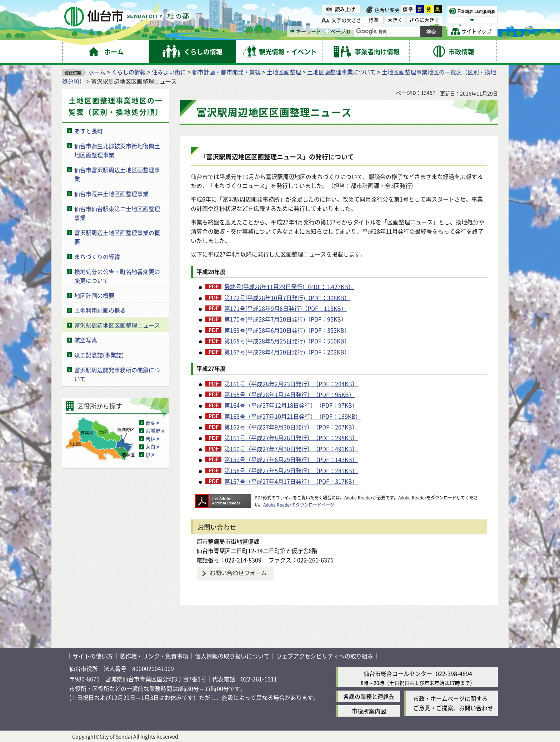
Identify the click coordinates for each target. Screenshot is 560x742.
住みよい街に (169, 72)
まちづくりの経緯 (97, 257)
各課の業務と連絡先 (369, 696)
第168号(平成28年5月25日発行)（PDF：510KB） (287, 341)
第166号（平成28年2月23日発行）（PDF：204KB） (291, 384)
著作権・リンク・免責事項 (154, 656)
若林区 (153, 439)
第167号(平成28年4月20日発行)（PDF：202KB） (287, 352)
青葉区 (153, 423)
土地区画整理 (284, 72)
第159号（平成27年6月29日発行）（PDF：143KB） (291, 459)
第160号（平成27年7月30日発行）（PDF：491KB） (291, 449)
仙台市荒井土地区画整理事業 (111, 194)
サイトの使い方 (93, 656)
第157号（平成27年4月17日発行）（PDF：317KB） (291, 481)
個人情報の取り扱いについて (232, 656)
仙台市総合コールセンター (398, 673)
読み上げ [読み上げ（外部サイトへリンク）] (345, 9)
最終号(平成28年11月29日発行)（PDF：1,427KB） (289, 287)
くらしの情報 (129, 72)
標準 (408, 9)
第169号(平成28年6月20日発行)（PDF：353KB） (287, 330)
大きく (395, 20)
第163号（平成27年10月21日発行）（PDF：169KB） (293, 416)
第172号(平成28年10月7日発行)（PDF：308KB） (287, 298)
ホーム (97, 72)
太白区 (153, 447)
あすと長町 (89, 131)
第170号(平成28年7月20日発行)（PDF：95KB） (286, 319)
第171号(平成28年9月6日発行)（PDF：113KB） (286, 308)
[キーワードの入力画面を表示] (293, 31)
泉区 (150, 455)
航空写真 (86, 340)
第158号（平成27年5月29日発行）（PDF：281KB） (291, 470)
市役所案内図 (369, 711)
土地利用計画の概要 (100, 310)
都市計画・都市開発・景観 (226, 72)
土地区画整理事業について (341, 72)
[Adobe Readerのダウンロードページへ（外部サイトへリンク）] (223, 497)
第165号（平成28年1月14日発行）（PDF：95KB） (289, 394)
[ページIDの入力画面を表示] (327, 31)
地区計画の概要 (94, 295)
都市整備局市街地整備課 (228, 541)
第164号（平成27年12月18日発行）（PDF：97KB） (291, 405)
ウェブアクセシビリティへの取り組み (325, 656)
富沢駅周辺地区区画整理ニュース (117, 325)
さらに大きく (424, 20)
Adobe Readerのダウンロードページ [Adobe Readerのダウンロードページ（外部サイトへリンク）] (299, 505)
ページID (337, 31)
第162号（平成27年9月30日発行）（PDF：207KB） (291, 427)
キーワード (306, 31)
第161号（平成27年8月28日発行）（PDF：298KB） (291, 438)
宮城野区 (155, 430)
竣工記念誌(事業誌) (99, 355)
